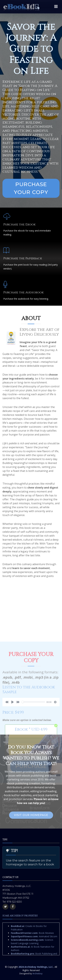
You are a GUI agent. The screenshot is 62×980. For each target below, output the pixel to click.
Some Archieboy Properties (20, 916)
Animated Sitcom (34, 936)
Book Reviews (32, 933)
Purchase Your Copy (31, 188)
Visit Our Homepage (31, 815)
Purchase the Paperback (23, 258)
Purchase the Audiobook (23, 292)
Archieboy (38, 973)
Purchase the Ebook (19, 225)
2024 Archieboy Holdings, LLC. (36, 967)
